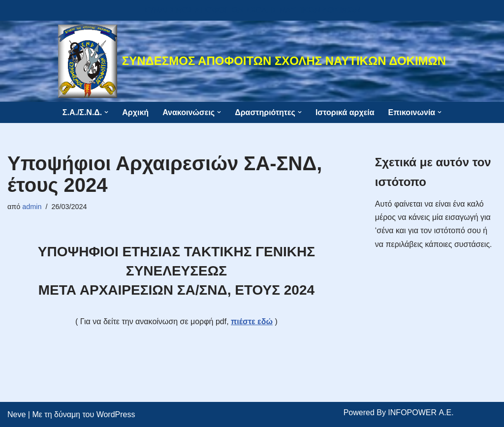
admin (32, 207)
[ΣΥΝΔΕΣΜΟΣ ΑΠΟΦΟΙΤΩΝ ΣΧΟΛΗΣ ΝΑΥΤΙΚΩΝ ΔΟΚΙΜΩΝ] (252, 61)
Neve (16, 414)
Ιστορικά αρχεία (345, 112)
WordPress (116, 414)
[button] (106, 112)
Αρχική (135, 112)
